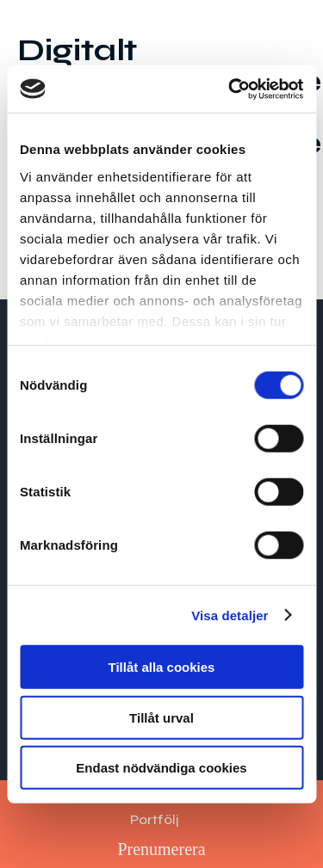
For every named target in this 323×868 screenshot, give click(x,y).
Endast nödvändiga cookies (161, 768)
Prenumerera (161, 849)
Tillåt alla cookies (162, 667)
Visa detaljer (230, 615)
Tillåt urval (161, 717)
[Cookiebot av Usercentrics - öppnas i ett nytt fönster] (230, 89)
